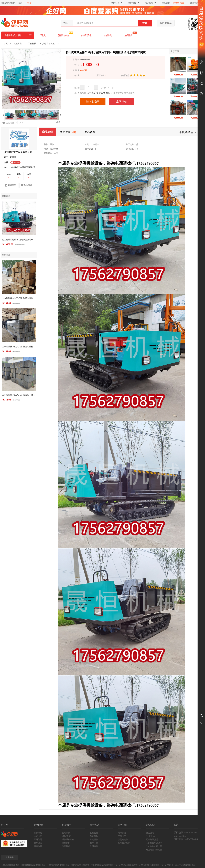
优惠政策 (38, 843)
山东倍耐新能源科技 (128, 865)
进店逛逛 (12, 185)
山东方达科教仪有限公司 (58, 865)
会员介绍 (38, 836)
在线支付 (94, 833)
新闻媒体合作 (124, 843)
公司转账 (94, 846)
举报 (58, 122)
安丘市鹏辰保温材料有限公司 (104, 865)
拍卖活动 (63, 35)
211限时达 (150, 836)
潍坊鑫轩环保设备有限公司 (33, 865)
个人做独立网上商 (154, 846)
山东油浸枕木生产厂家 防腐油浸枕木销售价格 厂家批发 (19, 344)
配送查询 (150, 833)
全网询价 (122, 101)
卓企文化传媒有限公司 (185, 865)
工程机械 (32, 44)
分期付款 (94, 840)
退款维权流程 (68, 840)
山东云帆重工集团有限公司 (151, 865)
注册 (29, 3)
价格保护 (66, 843)
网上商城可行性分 (154, 850)
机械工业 (18, 44)
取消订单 (66, 846)
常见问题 (38, 840)
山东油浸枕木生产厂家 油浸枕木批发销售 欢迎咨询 (19, 392)
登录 (20, 3)
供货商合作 (123, 840)
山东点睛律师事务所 (10, 865)
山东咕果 (169, 865)
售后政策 (66, 833)
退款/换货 (66, 836)
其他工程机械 (48, 44)
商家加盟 (122, 833)
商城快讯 (87, 35)
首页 (43, 35)
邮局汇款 (94, 843)
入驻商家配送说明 (154, 843)
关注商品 (10, 123)
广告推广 (122, 836)
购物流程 (38, 833)
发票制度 (38, 846)
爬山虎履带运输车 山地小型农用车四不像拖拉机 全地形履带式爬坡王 (19, 240)
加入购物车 (93, 101)
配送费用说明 (152, 840)
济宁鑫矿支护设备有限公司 (101, 93)
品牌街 (108, 35)
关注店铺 (28, 185)
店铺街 (128, 35)
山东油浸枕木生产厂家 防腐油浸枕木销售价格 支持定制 (19, 297)
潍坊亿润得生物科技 (80, 865)
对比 (20, 123)
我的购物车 (166, 23)
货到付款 (94, 836)
